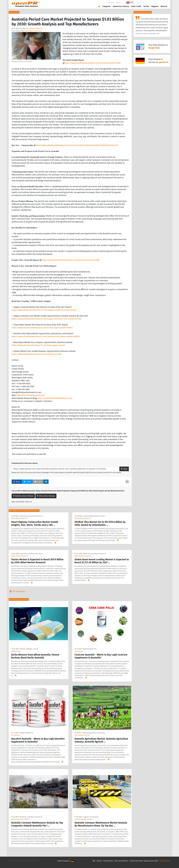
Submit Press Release (121, 6)
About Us (164, 6)
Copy (124, 469)
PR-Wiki (111, 3)
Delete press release (23, 496)
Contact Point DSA (136, 861)
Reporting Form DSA (151, 861)
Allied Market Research (34, 31)
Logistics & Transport (91, 817)
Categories (106, 6)
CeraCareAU (79, 651)
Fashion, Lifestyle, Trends (29, 649)
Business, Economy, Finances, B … (32, 516)
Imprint (119, 3)
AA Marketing (16, 651)
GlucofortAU (15, 735)
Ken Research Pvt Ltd (82, 735)
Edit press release (46, 496)
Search (162, 3)
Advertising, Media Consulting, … (95, 733)
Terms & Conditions (121, 861)
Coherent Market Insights (20, 819)
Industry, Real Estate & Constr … (95, 516)
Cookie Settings (165, 861)
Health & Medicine (36, 28)
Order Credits (136, 6)
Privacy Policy (108, 861)
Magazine (155, 6)
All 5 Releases (17, 591)
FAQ (94, 861)
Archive (146, 6)
